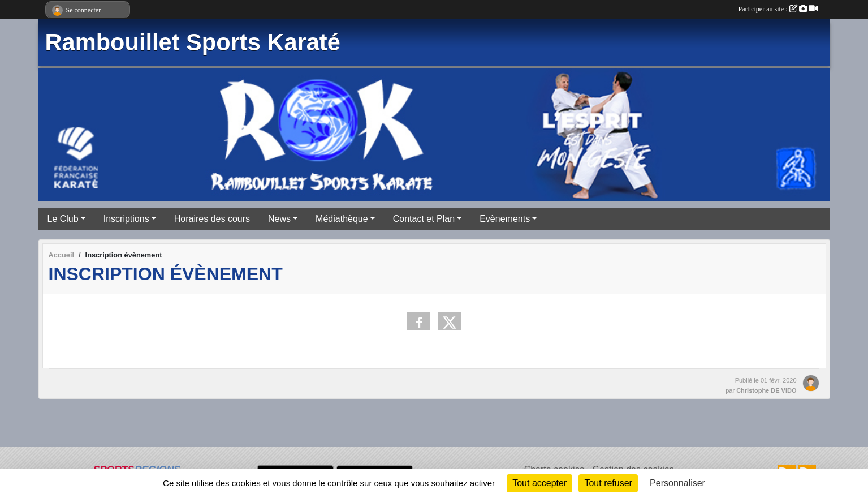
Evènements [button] (505, 219)
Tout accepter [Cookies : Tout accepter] (539, 483)
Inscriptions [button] (126, 219)
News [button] (279, 219)
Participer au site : (778, 9)
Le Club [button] (63, 219)
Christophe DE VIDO (766, 390)
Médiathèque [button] (342, 219)
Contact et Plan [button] (424, 219)
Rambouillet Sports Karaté (193, 42)
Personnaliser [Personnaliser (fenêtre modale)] (677, 483)
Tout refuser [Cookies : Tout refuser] (608, 483)
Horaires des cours (212, 219)
